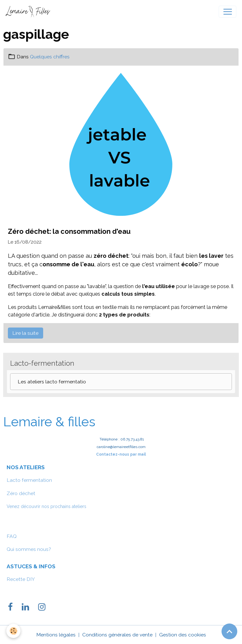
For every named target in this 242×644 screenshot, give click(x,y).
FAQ (12, 536)
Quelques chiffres (50, 57)
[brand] (29, 12)
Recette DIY (21, 579)
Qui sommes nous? (29, 549)
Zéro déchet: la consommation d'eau (69, 231)
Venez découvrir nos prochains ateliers (46, 506)
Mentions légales (56, 635)
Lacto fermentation (29, 480)
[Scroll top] (229, 631)
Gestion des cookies (183, 635)
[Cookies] (13, 631)
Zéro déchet (21, 493)
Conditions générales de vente (117, 635)
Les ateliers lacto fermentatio (52, 382)
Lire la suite (25, 333)
